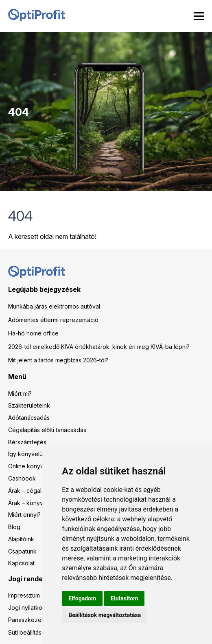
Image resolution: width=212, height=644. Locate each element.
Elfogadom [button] (82, 598)
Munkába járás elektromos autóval (54, 306)
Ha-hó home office (33, 333)
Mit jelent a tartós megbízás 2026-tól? (58, 360)
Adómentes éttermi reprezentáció (53, 320)
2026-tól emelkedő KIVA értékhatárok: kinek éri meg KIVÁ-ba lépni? (99, 347)
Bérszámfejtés (27, 442)
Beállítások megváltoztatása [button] (105, 615)
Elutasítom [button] (124, 598)
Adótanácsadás (29, 418)
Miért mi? (20, 394)
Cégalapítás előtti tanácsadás (47, 430)
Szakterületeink (29, 405)
